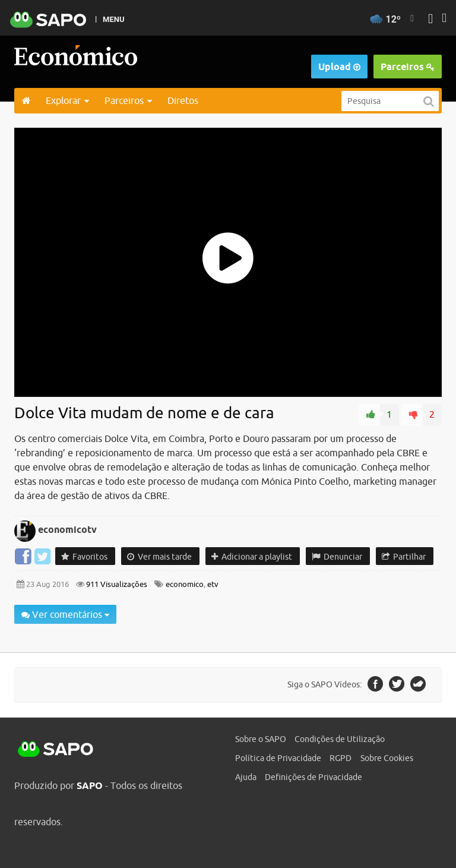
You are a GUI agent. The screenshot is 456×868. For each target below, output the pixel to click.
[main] (228, 383)
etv (213, 584)
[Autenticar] (430, 20)
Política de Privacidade (278, 758)
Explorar (67, 100)
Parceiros (408, 67)
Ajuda (246, 777)
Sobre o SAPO (261, 739)
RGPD (341, 758)
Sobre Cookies (387, 758)
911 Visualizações (116, 584)
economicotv (67, 530)
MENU (113, 19)
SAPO (56, 750)
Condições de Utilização (340, 739)
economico (185, 584)
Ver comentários (65, 614)
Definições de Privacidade (313, 777)
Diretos (183, 100)
